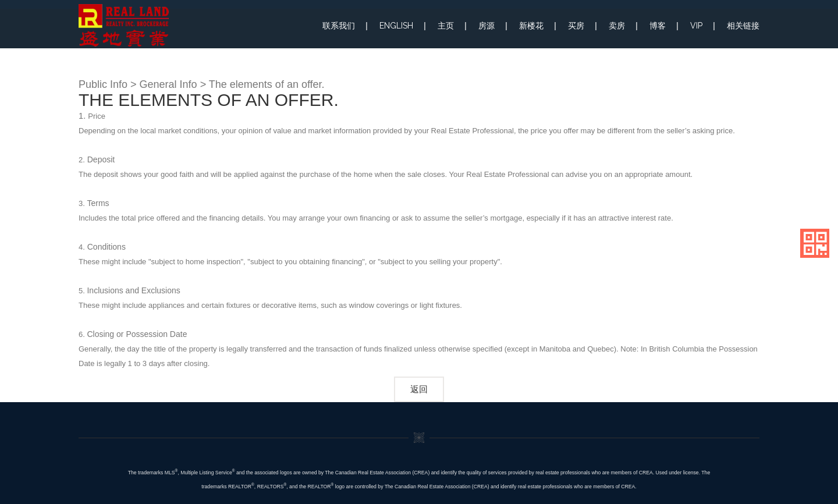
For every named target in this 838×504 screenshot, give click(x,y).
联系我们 (339, 26)
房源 (487, 26)
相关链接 (743, 26)
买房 (576, 26)
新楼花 (531, 26)
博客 (658, 26)
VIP (696, 26)
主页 (446, 26)
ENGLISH (396, 26)
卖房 (617, 26)
